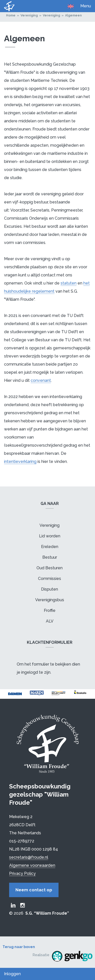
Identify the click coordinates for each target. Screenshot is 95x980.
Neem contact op (34, 890)
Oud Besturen (50, 568)
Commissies (50, 579)
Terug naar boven (19, 947)
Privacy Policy (22, 873)
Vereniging (29, 15)
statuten (69, 283)
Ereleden (50, 547)
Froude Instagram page (23, 905)
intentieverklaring (20, 461)
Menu (86, 6)
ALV (50, 621)
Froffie (50, 610)
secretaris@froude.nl (29, 857)
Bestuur (50, 557)
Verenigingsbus (50, 600)
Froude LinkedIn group (13, 905)
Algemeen (73, 15)
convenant (41, 380)
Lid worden (50, 536)
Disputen (50, 589)
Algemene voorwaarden (32, 865)
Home (11, 15)
